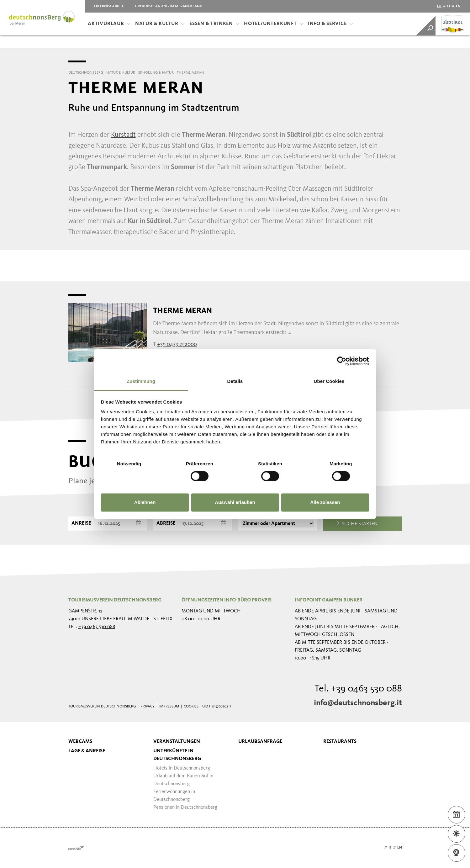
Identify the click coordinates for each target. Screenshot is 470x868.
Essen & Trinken (214, 24)
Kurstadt (123, 135)
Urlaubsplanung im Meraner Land (169, 6)
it (449, 6)
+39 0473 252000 (177, 344)
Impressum (169, 707)
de (439, 6)
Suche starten (355, 524)
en (458, 6)
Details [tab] (235, 381)
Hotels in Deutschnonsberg (182, 768)
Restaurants (340, 742)
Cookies (191, 707)
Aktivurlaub (109, 24)
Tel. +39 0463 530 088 (358, 689)
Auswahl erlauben (235, 502)
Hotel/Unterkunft (274, 24)
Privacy (148, 707)
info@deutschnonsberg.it (358, 703)
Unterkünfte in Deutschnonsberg (177, 755)
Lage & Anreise (87, 751)
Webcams (80, 742)
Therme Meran (182, 310)
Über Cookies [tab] (329, 381)
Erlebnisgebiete (109, 6)
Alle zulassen (325, 502)
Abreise (166, 523)
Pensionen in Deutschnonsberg (185, 807)
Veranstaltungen (177, 742)
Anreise (81, 523)
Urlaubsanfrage (260, 742)
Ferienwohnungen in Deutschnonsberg (174, 796)
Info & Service (330, 24)
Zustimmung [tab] (141, 381)
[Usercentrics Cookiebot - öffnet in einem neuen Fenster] (342, 361)
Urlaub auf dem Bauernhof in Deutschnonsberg (183, 780)
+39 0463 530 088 (97, 627)
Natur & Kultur (160, 24)
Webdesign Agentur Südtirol (76, 848)
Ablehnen (145, 502)
